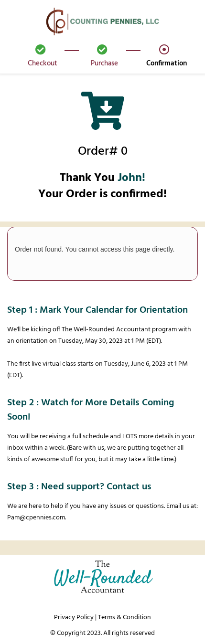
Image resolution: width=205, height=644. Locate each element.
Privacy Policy (74, 618)
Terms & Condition (124, 618)
